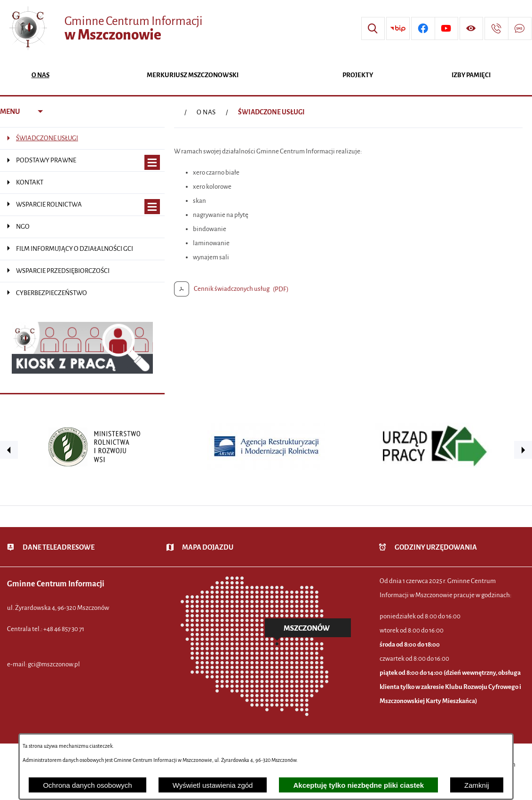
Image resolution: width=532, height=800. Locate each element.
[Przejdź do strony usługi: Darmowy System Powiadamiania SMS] (520, 29)
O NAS (206, 112)
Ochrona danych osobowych (87, 785)
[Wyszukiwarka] (373, 29)
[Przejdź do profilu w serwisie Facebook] (423, 29)
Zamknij (477, 785)
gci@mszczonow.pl (54, 664)
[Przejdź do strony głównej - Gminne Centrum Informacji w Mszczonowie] (105, 28)
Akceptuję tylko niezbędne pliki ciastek (358, 785)
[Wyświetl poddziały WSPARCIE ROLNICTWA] (152, 207)
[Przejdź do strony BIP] (398, 29)
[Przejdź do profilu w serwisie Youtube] (446, 29)
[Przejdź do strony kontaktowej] (496, 29)
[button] (9, 450)
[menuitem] (40, 76)
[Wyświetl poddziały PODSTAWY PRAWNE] (152, 163)
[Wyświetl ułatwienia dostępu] (471, 29)
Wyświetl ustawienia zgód (213, 785)
